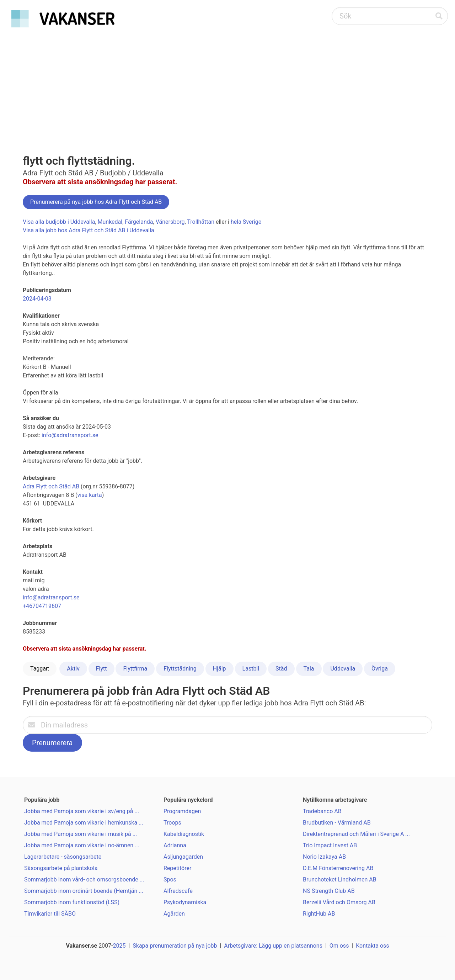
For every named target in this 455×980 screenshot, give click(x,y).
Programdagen (182, 811)
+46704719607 (42, 606)
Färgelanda (139, 222)
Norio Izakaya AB (324, 857)
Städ (281, 669)
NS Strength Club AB (329, 891)
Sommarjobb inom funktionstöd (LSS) (72, 902)
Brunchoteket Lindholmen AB (340, 880)
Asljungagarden (183, 857)
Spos (170, 880)
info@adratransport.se (70, 435)
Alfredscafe (178, 891)
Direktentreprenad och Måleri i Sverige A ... (356, 834)
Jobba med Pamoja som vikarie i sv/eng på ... (82, 811)
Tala (309, 669)
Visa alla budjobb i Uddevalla (59, 222)
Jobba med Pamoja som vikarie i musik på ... (81, 834)
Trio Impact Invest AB (330, 845)
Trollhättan (201, 222)
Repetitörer (177, 868)
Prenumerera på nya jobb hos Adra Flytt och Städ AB (96, 202)
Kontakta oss (372, 946)
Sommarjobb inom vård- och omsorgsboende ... (84, 880)
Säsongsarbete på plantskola (61, 868)
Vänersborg (170, 222)
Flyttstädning (180, 669)
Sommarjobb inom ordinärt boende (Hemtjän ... (84, 891)
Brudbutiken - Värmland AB (337, 823)
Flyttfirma (135, 669)
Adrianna (175, 845)
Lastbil (251, 669)
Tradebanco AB (322, 811)
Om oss (339, 946)
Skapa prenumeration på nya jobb (175, 946)
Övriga (380, 669)
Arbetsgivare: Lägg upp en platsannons (273, 946)
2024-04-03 (37, 299)
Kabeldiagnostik (184, 834)
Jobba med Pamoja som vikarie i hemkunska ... (84, 823)
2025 (119, 946)
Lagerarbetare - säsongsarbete (63, 857)
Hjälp (220, 669)
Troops (172, 823)
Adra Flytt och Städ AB (51, 486)
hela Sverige (246, 222)
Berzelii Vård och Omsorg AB (339, 902)
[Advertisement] (227, 84)
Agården (174, 914)
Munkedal (110, 222)
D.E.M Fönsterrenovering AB (338, 868)
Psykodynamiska (185, 902)
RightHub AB (319, 914)
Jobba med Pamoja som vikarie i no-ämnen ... (82, 845)
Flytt (101, 669)
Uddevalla (343, 669)
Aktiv (73, 669)
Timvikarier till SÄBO (50, 914)
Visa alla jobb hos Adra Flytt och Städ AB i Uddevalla (89, 230)
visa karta (90, 495)
